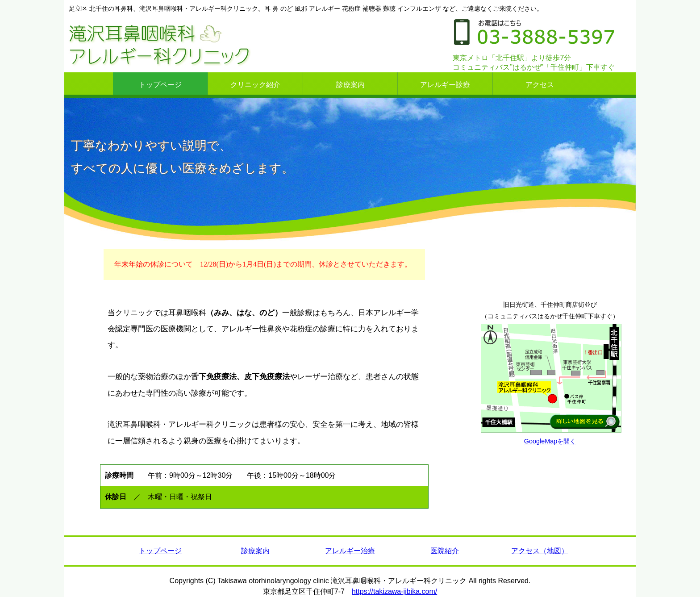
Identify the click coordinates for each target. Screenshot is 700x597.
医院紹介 (445, 551)
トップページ (160, 551)
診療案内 (255, 551)
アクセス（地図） (540, 551)
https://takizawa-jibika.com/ (394, 591)
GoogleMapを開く (550, 441)
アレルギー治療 (350, 551)
